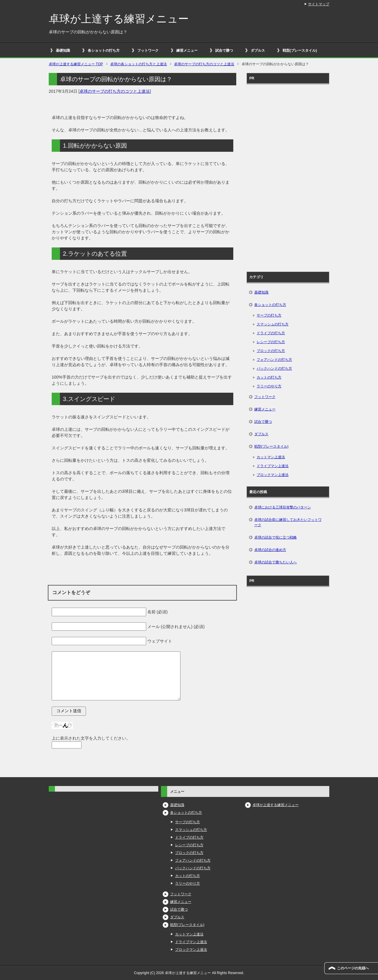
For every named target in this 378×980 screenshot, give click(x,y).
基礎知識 (63, 50)
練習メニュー (187, 50)
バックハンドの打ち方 (274, 368)
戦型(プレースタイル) (300, 50)
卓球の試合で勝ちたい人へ (276, 562)
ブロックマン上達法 (273, 475)
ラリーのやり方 (269, 386)
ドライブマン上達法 (273, 466)
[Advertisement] (288, 176)
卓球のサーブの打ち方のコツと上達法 (115, 91)
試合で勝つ (224, 50)
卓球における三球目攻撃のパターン (283, 507)
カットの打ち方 (269, 377)
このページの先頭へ (353, 968)
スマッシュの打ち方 (273, 324)
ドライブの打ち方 (271, 333)
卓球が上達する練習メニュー (119, 19)
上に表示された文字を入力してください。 (91, 738)
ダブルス (258, 50)
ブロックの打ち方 (271, 351)
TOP (76, 64)
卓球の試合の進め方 (270, 550)
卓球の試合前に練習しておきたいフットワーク (288, 522)
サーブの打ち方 (269, 315)
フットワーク (148, 50)
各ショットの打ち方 (104, 50)
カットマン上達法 (271, 457)
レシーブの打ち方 (271, 342)
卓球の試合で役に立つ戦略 (276, 537)
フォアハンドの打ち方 (274, 360)
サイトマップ (319, 4)
